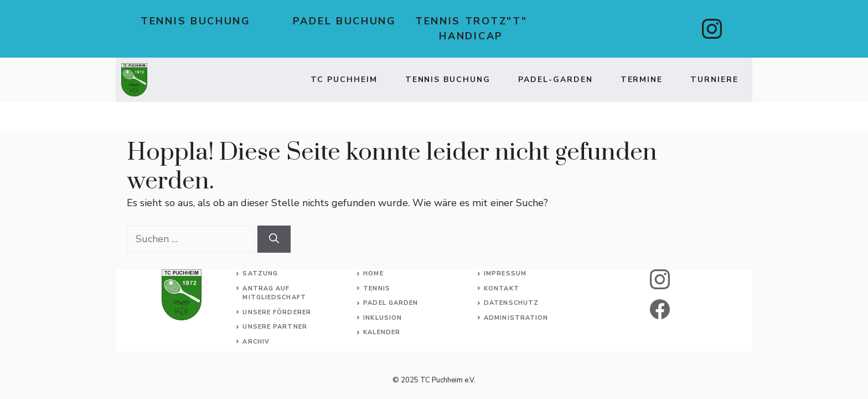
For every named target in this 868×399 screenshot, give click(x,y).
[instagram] (712, 29)
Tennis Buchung (196, 21)
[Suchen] (274, 239)
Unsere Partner (275, 327)
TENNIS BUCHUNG (448, 80)
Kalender (382, 332)
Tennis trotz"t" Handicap (471, 29)
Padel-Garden (556, 80)
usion (391, 318)
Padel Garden (391, 303)
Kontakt (502, 288)
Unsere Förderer (277, 312)
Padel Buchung (345, 21)
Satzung (260, 273)
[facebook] (660, 309)
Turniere (714, 80)
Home (373, 273)
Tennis (377, 288)
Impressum (505, 273)
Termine (642, 80)
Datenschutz (511, 303)
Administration (516, 318)
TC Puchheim (344, 80)
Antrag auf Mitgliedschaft (274, 293)
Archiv (256, 342)
